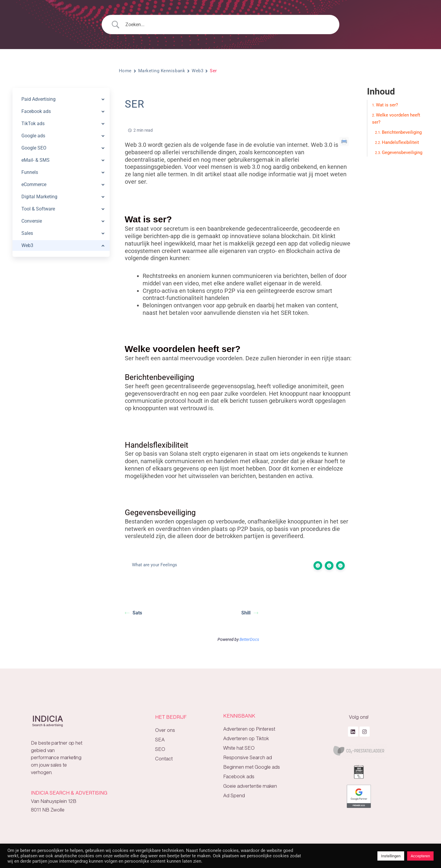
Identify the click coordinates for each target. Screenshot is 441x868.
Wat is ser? (387, 105)
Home (125, 71)
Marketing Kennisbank (162, 71)
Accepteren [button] (420, 856)
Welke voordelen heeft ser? (396, 119)
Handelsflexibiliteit (400, 142)
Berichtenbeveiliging (402, 132)
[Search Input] (228, 25)
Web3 (197, 71)
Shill (250, 613)
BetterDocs (249, 639)
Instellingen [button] (391, 856)
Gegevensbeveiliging (402, 152)
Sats (133, 613)
